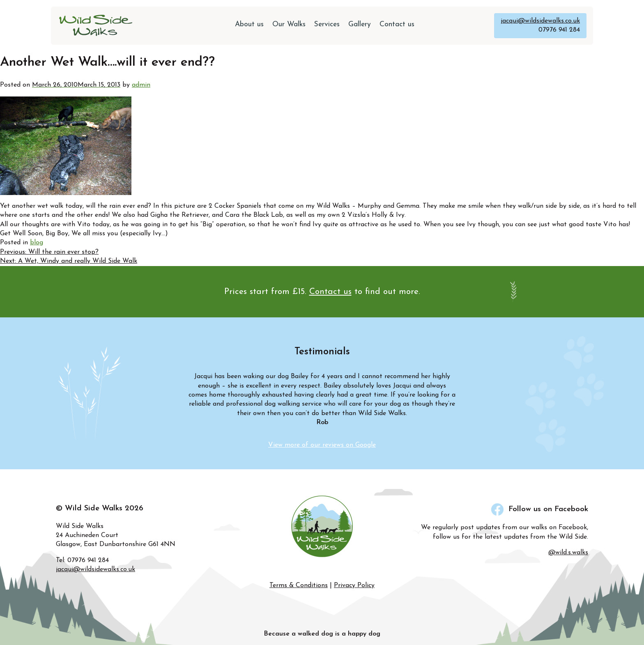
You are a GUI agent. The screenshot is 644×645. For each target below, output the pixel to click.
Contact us (397, 24)
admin (141, 85)
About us (249, 24)
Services (327, 24)
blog (37, 243)
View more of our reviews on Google (322, 445)
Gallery (360, 24)
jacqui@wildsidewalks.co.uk (540, 21)
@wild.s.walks (568, 553)
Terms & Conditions (299, 585)
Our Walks (289, 24)
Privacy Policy (354, 585)
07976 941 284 (559, 30)
